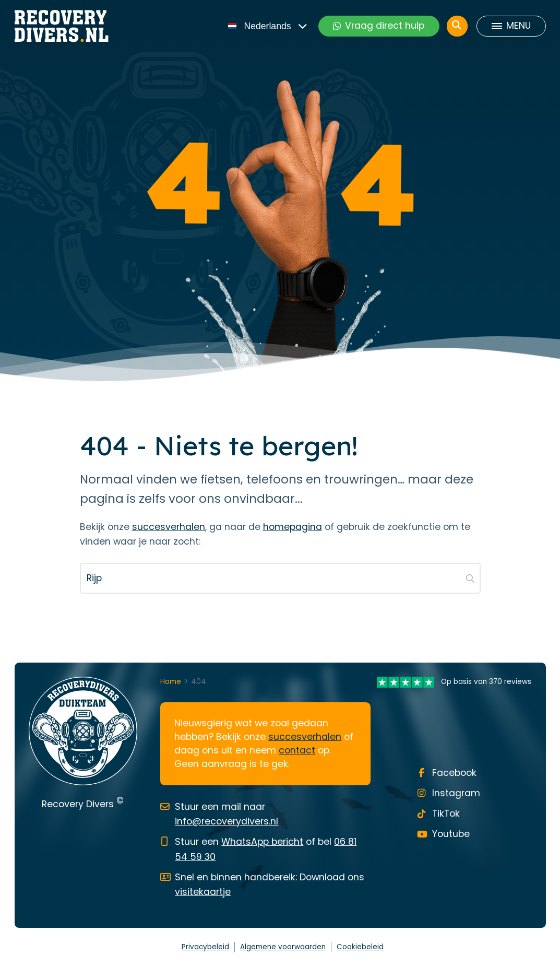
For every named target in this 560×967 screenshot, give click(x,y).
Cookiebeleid (360, 947)
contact (297, 750)
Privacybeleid (205, 947)
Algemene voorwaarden (283, 947)
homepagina (293, 527)
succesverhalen (169, 527)
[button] (470, 578)
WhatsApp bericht (262, 842)
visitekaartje (203, 892)
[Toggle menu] (511, 26)
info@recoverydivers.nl (227, 821)
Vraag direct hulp (379, 26)
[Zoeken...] (280, 578)
